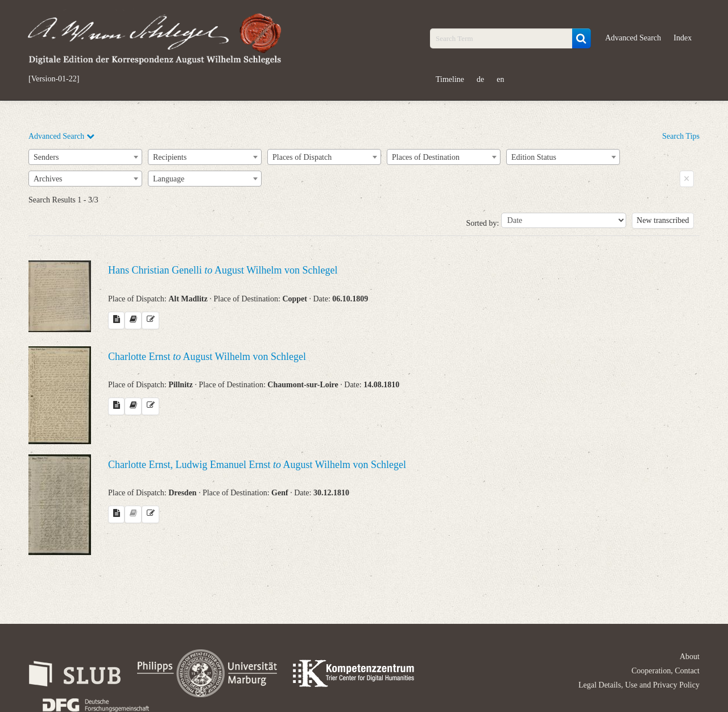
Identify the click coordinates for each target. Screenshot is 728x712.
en (500, 79)
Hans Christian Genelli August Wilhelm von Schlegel (223, 270)
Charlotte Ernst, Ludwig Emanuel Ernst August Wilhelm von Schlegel (257, 465)
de (480, 79)
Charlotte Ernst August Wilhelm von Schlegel (207, 357)
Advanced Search (633, 38)
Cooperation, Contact (665, 671)
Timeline (450, 79)
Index (682, 38)
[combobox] (85, 157)
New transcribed (663, 220)
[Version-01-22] (54, 79)
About (690, 657)
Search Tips (681, 136)
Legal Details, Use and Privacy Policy (639, 685)
